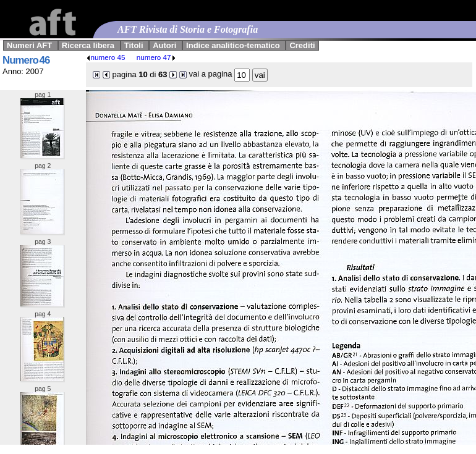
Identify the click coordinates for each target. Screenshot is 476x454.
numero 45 (106, 57)
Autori (164, 45)
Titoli (134, 45)
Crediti (302, 45)
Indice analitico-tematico (233, 45)
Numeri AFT (29, 45)
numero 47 (156, 57)
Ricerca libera (88, 45)
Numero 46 (26, 60)
